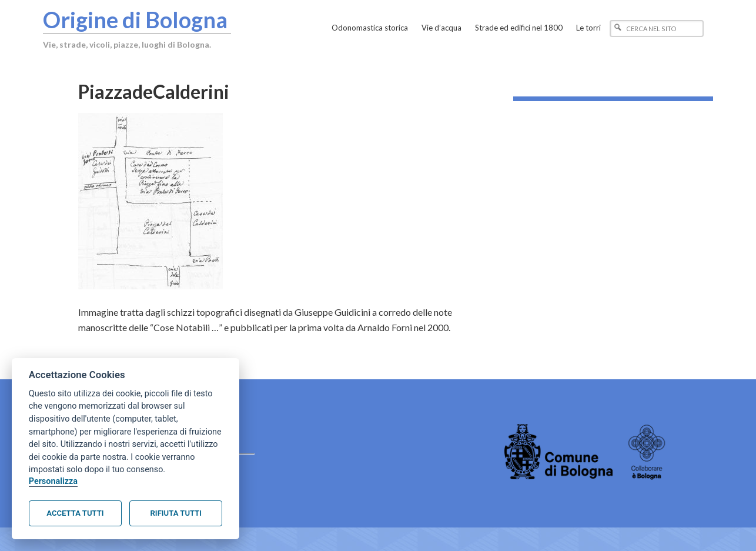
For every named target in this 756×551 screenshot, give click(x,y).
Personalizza (53, 481)
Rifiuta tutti (176, 513)
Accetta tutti (75, 513)
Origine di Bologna (135, 19)
